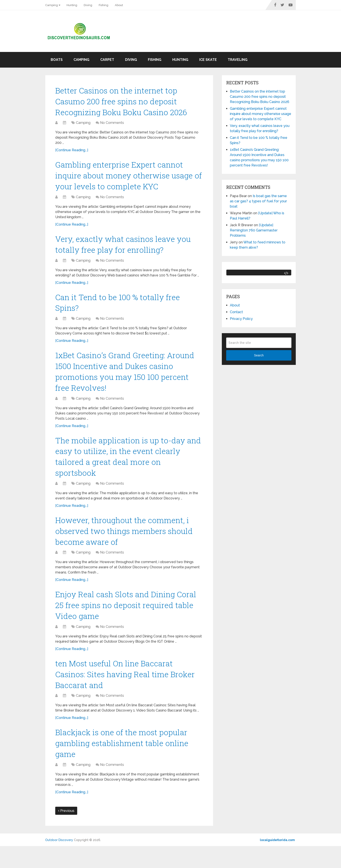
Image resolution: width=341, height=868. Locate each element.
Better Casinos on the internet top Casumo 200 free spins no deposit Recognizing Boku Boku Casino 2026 (125, 102)
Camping (52, 5)
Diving (88, 5)
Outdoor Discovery (59, 862)
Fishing (104, 5)
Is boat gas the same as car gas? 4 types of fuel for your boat (258, 201)
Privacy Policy (241, 319)
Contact (236, 312)
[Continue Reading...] (72, 152)
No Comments (112, 125)
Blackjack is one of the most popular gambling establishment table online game (126, 764)
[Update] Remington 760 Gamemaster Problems (254, 230)
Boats (57, 60)
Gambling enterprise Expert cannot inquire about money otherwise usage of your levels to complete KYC (128, 179)
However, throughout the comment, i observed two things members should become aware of (128, 545)
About (119, 5)
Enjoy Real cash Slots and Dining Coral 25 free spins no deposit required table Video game (129, 622)
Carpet (107, 60)
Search (259, 355)
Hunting (72, 5)
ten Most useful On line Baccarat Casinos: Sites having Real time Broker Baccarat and (129, 693)
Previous (66, 833)
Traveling (238, 60)
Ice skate (208, 60)
